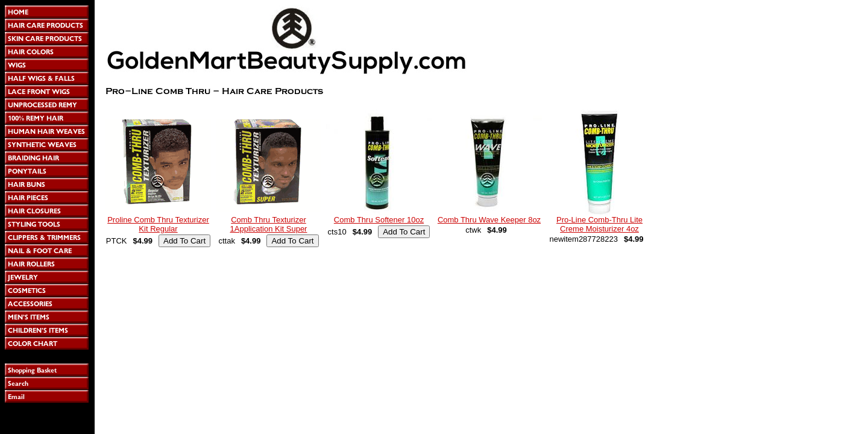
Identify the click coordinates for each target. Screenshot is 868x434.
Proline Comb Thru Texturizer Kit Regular (158, 224)
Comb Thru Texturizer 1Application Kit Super (269, 224)
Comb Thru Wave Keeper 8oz (489, 220)
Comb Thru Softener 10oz (379, 220)
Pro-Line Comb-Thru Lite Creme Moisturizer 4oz (599, 224)
